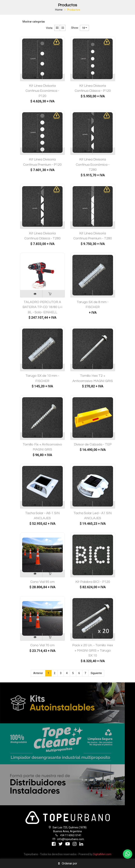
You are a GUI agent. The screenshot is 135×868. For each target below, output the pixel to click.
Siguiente (96, 673)
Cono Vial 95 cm (42, 582)
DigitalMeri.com (102, 854)
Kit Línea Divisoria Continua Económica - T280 (93, 165)
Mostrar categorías (34, 22)
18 (83, 28)
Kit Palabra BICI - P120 (93, 582)
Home (59, 10)
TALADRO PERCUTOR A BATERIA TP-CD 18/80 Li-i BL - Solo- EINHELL (42, 307)
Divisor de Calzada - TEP (93, 444)
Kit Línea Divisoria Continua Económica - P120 (42, 91)
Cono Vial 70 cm (42, 645)
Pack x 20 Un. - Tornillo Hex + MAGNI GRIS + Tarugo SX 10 (93, 650)
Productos (74, 10)
